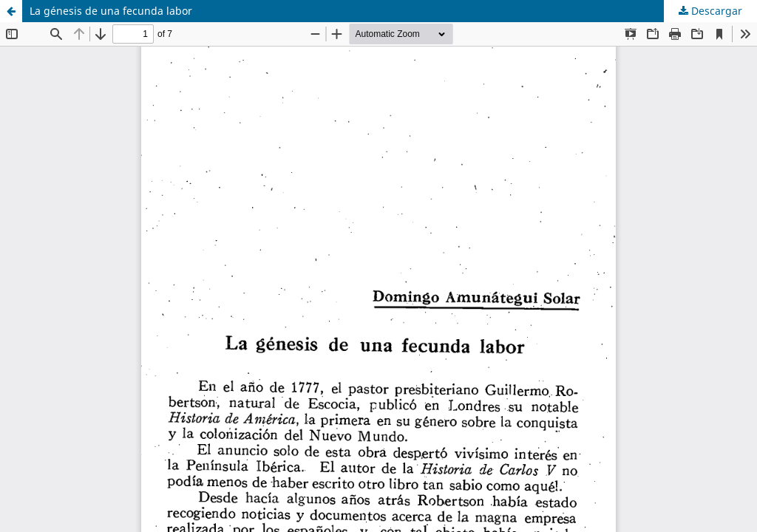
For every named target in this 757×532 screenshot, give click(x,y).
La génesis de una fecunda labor (111, 11)
